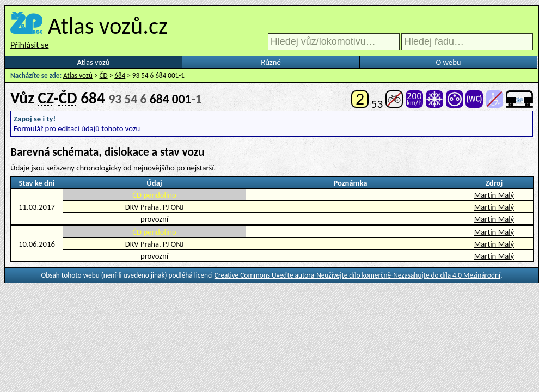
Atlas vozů (94, 62)
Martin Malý (494, 195)
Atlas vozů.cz (108, 26)
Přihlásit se (29, 45)
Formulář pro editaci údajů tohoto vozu (77, 128)
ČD (104, 75)
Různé (271, 62)
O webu (448, 62)
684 (120, 75)
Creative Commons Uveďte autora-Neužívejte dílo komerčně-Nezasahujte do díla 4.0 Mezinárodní (357, 275)
